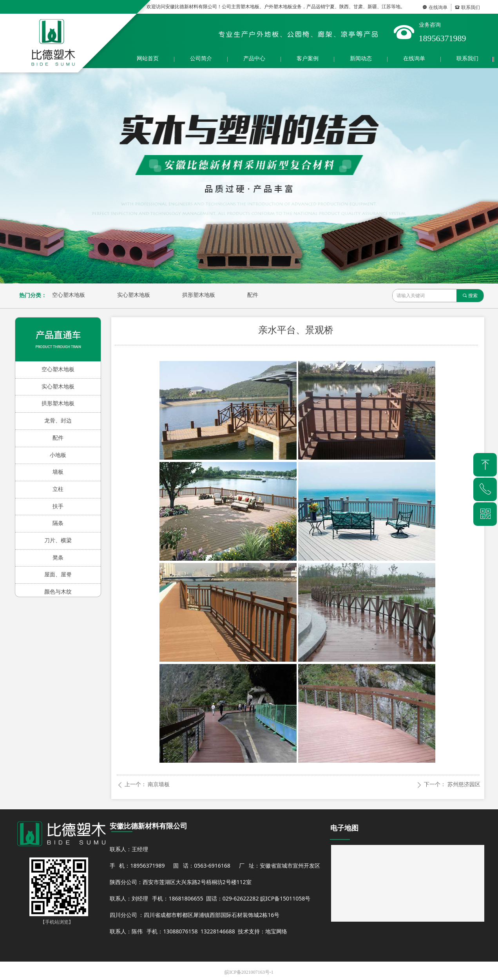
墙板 (58, 472)
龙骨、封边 (58, 421)
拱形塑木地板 (199, 295)
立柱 (58, 489)
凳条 (58, 558)
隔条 (58, 523)
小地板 (58, 455)
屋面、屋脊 (58, 575)
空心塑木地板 (69, 295)
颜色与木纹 (58, 592)
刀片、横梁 (58, 541)
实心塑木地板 (134, 295)
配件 (253, 295)
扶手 (58, 506)
